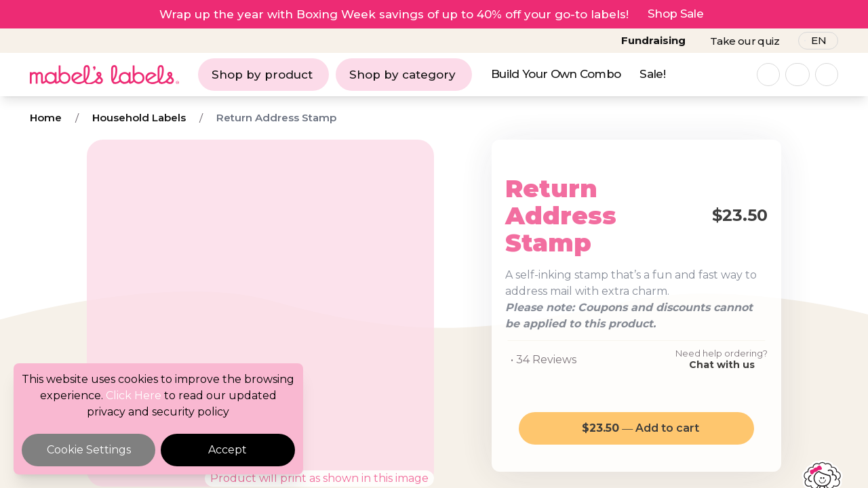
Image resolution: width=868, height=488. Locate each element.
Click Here (134, 395)
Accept (228, 450)
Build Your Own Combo (556, 74)
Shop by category (402, 75)
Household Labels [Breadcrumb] (139, 118)
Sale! (652, 74)
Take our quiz (745, 41)
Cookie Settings (89, 450)
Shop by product (262, 75)
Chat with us (722, 365)
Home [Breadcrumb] (46, 118)
